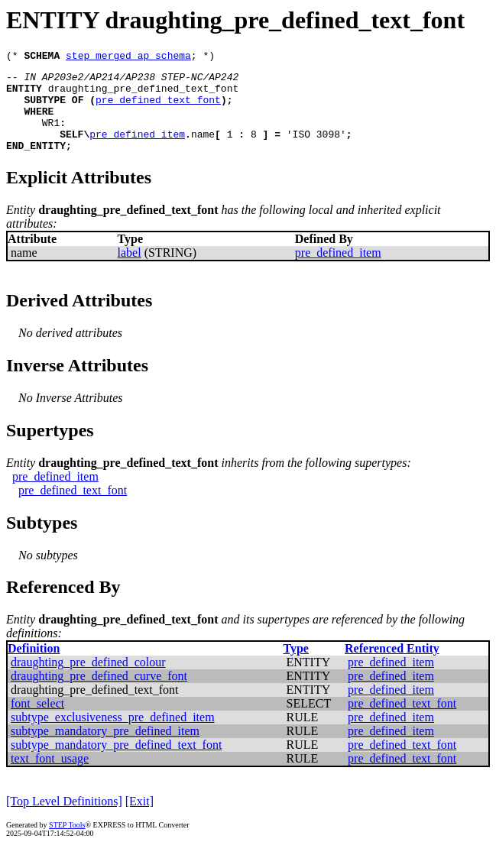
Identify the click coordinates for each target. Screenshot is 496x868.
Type (295, 667)
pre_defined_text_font (158, 108)
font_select (37, 722)
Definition (34, 667)
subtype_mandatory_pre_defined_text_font (116, 763)
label (130, 271)
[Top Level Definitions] (64, 819)
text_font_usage (50, 777)
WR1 (51, 136)
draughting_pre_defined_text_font (144, 95)
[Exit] (139, 819)
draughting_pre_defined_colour (88, 680)
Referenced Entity (392, 667)
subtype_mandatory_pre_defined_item (105, 749)
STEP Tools (67, 843)
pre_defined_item (137, 150)
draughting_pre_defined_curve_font (99, 694)
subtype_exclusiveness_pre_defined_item (113, 735)
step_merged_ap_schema (128, 57)
